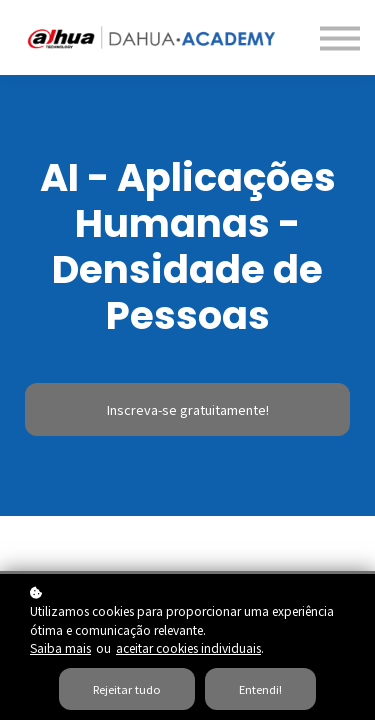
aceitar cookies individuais (188, 647)
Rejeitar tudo (127, 689)
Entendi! (260, 689)
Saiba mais (60, 647)
